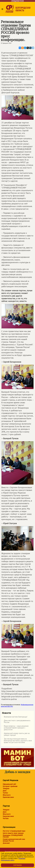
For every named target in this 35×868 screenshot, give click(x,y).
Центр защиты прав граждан (13, 833)
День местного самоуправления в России (16, 721)
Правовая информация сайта (13, 859)
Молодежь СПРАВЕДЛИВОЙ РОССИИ (13, 836)
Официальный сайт (9, 784)
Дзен (5, 791)
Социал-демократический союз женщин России (14, 840)
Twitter (5, 793)
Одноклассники (8, 797)
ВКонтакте (7, 795)
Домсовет (6, 843)
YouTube (6, 818)
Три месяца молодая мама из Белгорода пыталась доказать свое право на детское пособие (17, 741)
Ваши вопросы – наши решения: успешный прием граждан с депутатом (15, 728)
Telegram (6, 788)
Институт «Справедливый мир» (14, 831)
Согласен (17, 865)
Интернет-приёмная (10, 786)
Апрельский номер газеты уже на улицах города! (16, 734)
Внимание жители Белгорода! (15, 717)
